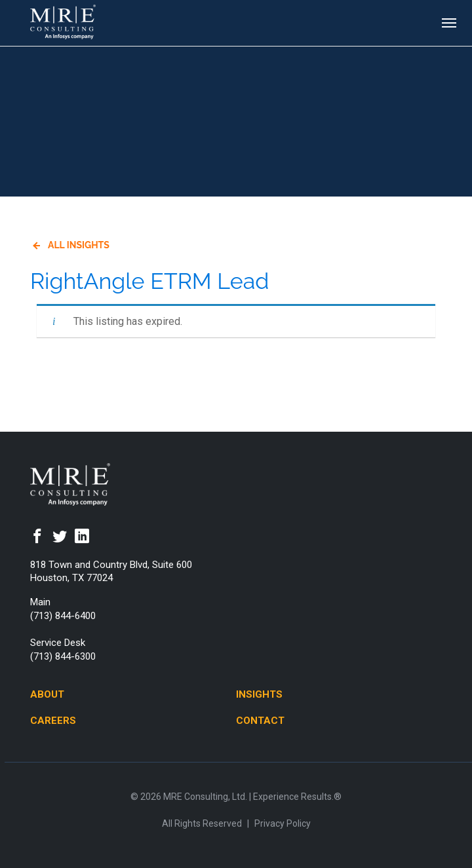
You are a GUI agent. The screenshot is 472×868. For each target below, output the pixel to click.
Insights (259, 694)
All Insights (79, 245)
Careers (53, 721)
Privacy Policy (283, 823)
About (47, 694)
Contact (260, 721)
